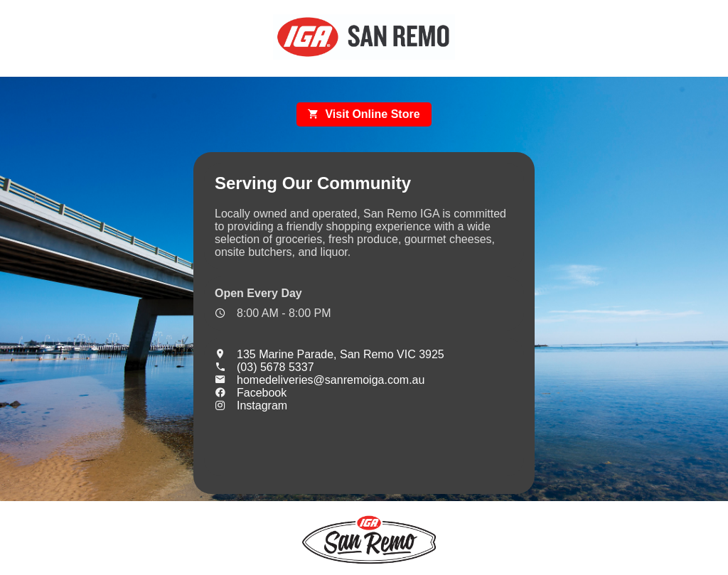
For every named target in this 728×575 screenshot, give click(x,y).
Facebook (251, 393)
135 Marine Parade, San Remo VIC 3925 (330, 354)
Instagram (251, 405)
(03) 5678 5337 (264, 367)
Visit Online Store (364, 114)
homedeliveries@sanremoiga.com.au (320, 380)
